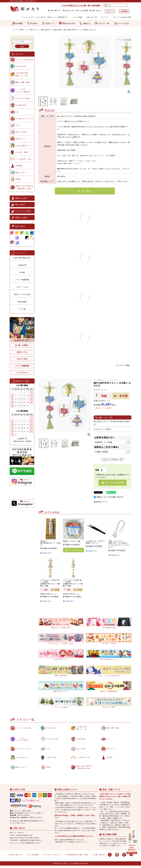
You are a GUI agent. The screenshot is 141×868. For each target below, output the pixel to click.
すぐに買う (85, 191)
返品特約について (101, 502)
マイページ (105, 17)
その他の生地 (21, 105)
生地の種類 (22, 302)
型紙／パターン (22, 172)
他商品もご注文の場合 (107, 447)
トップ (15, 30)
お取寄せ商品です (105, 438)
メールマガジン (22, 373)
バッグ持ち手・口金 (23, 159)
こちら (77, 844)
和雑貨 (18, 179)
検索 (22, 47)
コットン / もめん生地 (24, 60)
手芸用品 (19, 166)
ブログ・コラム (22, 287)
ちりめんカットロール (24, 119)
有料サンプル (22, 352)
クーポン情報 (77, 17)
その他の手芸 (56, 30)
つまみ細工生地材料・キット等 (22, 74)
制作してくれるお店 (22, 294)
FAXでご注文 (22, 359)
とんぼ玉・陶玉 (22, 152)
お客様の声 (22, 265)
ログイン (110, 11)
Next (129, 60)
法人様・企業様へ (22, 345)
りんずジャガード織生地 (22, 90)
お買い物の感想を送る (22, 258)
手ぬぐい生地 (21, 132)
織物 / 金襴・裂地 (22, 82)
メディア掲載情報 (22, 280)
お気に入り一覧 (92, 17)
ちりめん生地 (21, 66)
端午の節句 (45, 30)
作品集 (22, 272)
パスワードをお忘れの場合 (122, 17)
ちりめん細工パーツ (23, 146)
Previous (41, 60)
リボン (18, 125)
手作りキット (21, 139)
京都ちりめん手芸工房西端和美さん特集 (24, 187)
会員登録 (124, 11)
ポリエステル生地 (22, 98)
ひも (17, 112)
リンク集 (22, 309)
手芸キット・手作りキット (29, 30)
